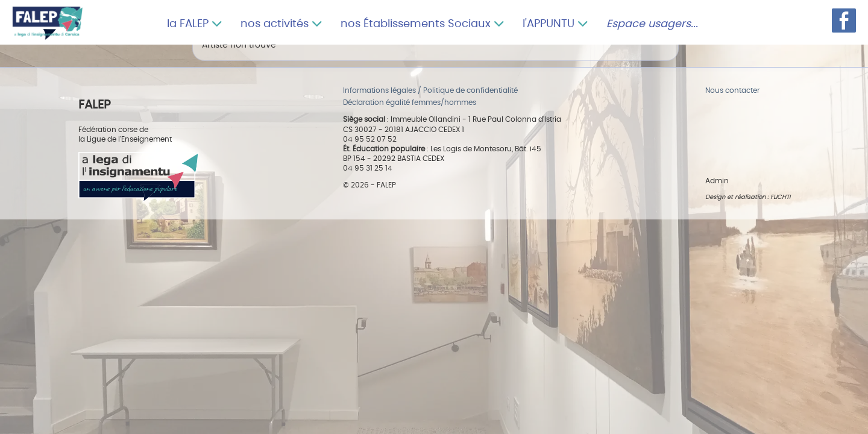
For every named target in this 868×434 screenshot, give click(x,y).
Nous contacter (732, 91)
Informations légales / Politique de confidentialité (430, 91)
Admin (717, 181)
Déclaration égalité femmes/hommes (410, 103)
